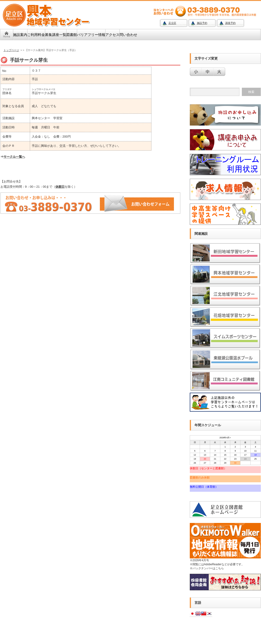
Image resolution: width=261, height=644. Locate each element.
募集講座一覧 (56, 35)
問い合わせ (128, 35)
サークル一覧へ (14, 157)
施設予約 (202, 23)
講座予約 (230, 23)
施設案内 (20, 35)
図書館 (72, 35)
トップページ (11, 50)
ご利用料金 (36, 35)
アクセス (112, 35)
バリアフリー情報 (91, 35)
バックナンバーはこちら (208, 568)
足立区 (172, 23)
